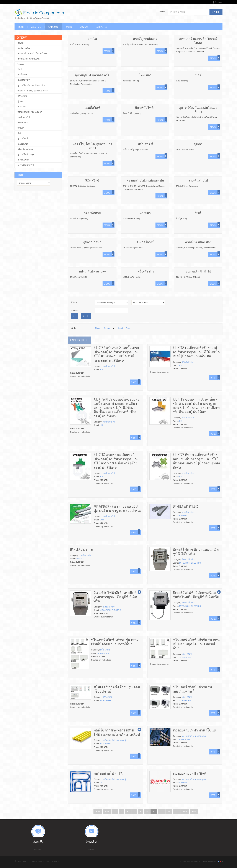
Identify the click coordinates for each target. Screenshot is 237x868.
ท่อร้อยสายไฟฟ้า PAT (109, 773)
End (194, 811)
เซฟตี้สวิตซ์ (92, 107)
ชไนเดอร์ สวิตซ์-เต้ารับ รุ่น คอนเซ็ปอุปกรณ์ (117, 689)
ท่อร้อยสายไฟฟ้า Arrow (189, 773)
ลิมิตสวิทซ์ (92, 180)
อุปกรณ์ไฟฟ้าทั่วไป (198, 271)
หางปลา (145, 213)
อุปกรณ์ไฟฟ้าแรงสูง (92, 271)
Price (128, 328)
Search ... (163, 12)
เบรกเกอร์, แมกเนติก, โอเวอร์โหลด (198, 40)
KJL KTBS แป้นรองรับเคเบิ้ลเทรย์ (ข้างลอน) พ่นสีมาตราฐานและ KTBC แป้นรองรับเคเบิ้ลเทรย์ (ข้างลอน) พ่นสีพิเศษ (116, 354)
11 (161, 811)
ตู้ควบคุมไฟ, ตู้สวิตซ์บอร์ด (92, 75)
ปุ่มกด (198, 144)
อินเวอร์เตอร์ (145, 242)
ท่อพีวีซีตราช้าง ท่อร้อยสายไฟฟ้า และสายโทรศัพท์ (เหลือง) (117, 732)
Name (98, 328)
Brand (120, 328)
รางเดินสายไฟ (198, 180)
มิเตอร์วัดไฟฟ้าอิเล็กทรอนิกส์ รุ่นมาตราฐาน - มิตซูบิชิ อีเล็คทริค (115, 597)
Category (107, 328)
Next (185, 811)
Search (215, 12)
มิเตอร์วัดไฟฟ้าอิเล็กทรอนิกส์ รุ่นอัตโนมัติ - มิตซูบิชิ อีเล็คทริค (196, 594)
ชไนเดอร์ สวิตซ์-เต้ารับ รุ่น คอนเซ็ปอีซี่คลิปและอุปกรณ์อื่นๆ (114, 642)
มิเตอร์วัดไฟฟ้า (145, 107)
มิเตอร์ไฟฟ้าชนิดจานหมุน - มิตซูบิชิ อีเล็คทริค (196, 551)
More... (134, 382)
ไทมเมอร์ (145, 75)
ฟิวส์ (198, 213)
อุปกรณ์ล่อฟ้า (92, 242)
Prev (107, 811)
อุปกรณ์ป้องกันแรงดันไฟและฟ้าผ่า (198, 109)
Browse (107, 51)
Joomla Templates (188, 862)
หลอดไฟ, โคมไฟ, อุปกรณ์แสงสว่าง (92, 146)
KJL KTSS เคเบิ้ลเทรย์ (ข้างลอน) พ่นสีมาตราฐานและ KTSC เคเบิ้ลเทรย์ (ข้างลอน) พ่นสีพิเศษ (196, 352)
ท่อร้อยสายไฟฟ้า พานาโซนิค (195, 730)
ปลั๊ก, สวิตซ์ (145, 144)
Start (98, 811)
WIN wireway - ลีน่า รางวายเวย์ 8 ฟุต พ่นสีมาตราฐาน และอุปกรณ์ (117, 508)
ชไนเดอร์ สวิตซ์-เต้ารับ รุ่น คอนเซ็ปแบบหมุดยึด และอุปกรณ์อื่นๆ (196, 644)
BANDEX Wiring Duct (185, 506)
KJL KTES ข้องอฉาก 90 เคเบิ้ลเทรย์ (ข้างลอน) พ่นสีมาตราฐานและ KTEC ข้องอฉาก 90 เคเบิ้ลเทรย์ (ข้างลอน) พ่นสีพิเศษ (196, 405)
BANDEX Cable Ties (82, 549)
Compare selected (78, 340)
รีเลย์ (198, 75)
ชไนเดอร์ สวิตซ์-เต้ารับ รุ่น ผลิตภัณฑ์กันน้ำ (192, 689)
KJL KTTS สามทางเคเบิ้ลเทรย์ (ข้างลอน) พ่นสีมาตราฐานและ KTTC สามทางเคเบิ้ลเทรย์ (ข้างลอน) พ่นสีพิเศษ (116, 461)
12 (169, 811)
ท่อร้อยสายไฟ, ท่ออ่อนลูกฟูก (145, 180)
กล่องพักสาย (92, 213)
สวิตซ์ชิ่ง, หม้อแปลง (198, 242)
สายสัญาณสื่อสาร (145, 39)
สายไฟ (92, 39)
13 (176, 811)
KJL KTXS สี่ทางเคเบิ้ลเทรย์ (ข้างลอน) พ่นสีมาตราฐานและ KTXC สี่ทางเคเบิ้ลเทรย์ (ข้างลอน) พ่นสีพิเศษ (197, 461)
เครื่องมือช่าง (145, 271)
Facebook (219, 2)
